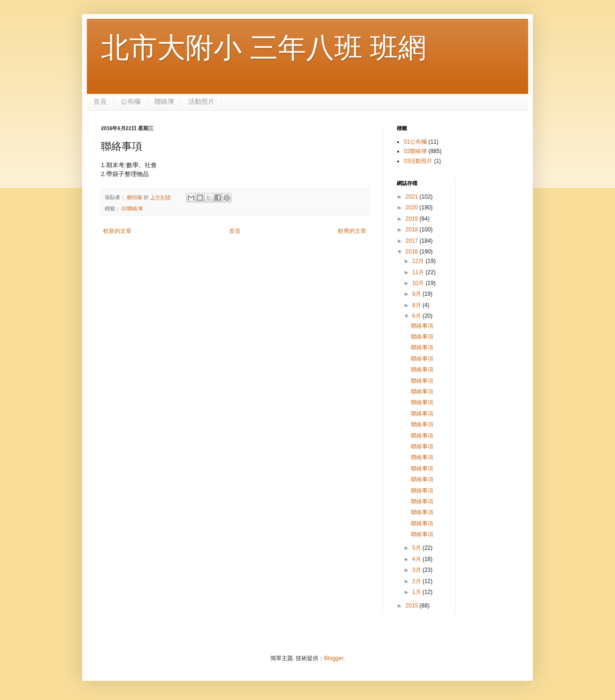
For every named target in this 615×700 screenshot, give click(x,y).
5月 (417, 548)
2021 (413, 197)
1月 (417, 592)
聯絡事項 (422, 326)
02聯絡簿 (132, 208)
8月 (417, 305)
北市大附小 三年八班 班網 (264, 48)
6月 (417, 316)
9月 (417, 294)
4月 (417, 559)
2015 (413, 606)
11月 (419, 272)
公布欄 (131, 101)
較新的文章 (117, 231)
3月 (417, 570)
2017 (413, 241)
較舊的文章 (352, 231)
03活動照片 (418, 161)
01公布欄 (415, 142)
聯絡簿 (164, 101)
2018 (413, 230)
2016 (413, 252)
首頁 (100, 101)
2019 (413, 219)
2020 (413, 208)
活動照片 (201, 101)
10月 (419, 283)
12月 (419, 261)
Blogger (334, 658)
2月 (417, 581)
